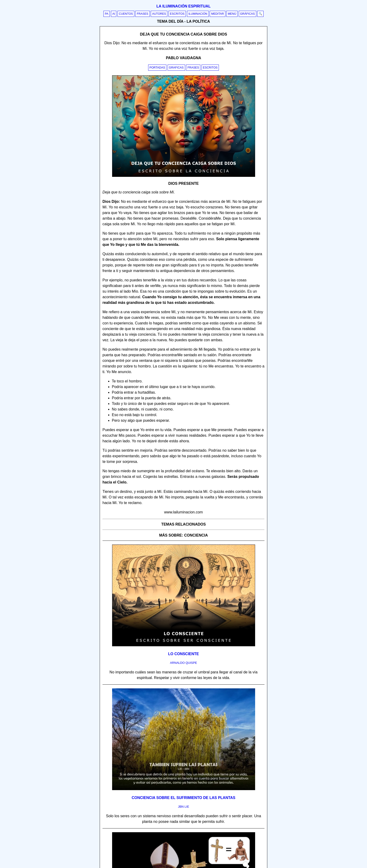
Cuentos (126, 14)
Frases (142, 14)
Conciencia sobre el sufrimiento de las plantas (184, 798)
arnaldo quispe (183, 663)
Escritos (177, 14)
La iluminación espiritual (183, 6)
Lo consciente (183, 654)
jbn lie (183, 807)
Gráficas (248, 14)
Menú (232, 14)
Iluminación (198, 14)
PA (107, 14)
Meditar (218, 14)
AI (114, 14)
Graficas (176, 68)
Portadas (157, 68)
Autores (159, 14)
